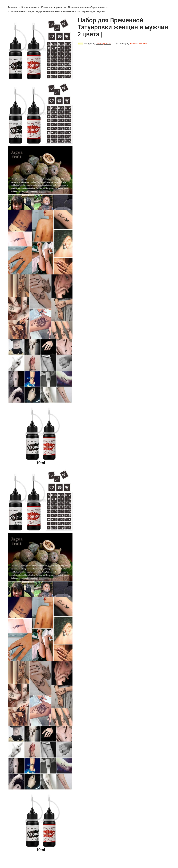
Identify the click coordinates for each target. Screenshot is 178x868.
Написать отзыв (138, 44)
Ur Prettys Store (103, 44)
